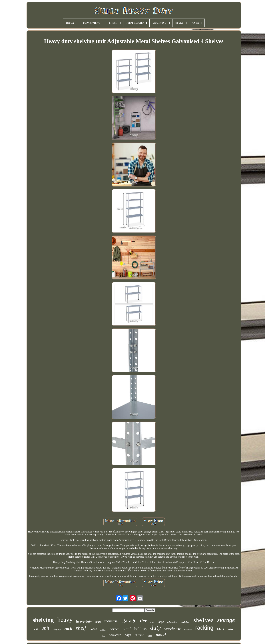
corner (114, 629)
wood (150, 636)
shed (103, 636)
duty (155, 628)
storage (226, 620)
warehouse (173, 629)
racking (204, 628)
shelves (203, 621)
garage (129, 620)
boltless (140, 629)
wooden (188, 630)
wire (231, 629)
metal (161, 634)
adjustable (172, 622)
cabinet (103, 630)
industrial (112, 621)
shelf (81, 628)
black (221, 630)
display (57, 629)
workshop (185, 622)
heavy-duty (84, 621)
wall (152, 622)
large (161, 622)
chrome (139, 635)
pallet (93, 629)
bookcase (115, 635)
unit (45, 628)
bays (128, 635)
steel (127, 629)
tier (143, 621)
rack (68, 629)
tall (36, 629)
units (98, 622)
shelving (43, 620)
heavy (65, 620)
